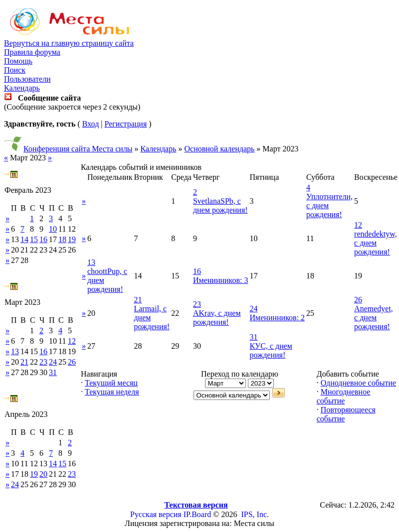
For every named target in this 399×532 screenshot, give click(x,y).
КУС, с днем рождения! (271, 350)
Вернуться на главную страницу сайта (69, 43)
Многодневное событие (344, 396)
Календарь (22, 88)
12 (72, 341)
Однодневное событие (358, 383)
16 (43, 239)
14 (24, 239)
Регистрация (125, 124)
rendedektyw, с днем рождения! (376, 243)
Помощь (18, 61)
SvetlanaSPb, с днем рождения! (220, 205)
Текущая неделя (112, 392)
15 (34, 239)
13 (15, 351)
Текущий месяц (111, 383)
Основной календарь (220, 149)
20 (43, 474)
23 (43, 362)
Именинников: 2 (278, 318)
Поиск (15, 70)
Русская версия (156, 514)
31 (53, 372)
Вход (91, 124)
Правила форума (32, 52)
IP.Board (198, 514)
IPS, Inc (254, 514)
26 (72, 362)
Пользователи (27, 79)
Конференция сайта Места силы (78, 149)
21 (24, 362)
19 (72, 239)
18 (62, 239)
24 (53, 362)
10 (53, 229)
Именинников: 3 (221, 280)
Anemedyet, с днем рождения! (374, 318)
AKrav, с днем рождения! (217, 318)
